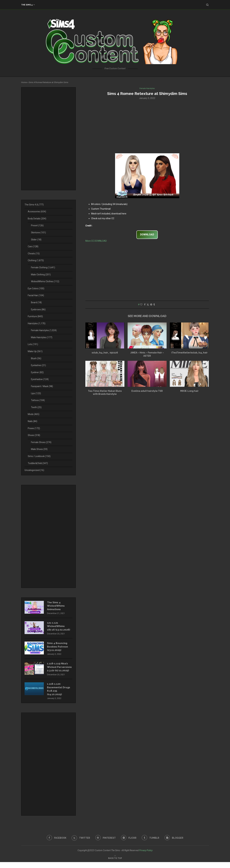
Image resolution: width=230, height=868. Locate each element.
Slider (36, 240)
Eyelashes (38, 365)
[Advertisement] (147, 126)
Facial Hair (36, 295)
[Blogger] (175, 844)
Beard (36, 302)
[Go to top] (115, 864)
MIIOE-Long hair (189, 391)
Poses (34, 428)
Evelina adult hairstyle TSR (147, 391)
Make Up (35, 351)
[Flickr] (129, 844)
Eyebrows (38, 309)
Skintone (38, 233)
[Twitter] (80, 844)
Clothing (36, 260)
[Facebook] (55, 844)
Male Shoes (39, 449)
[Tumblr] (151, 844)
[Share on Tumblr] (154, 305)
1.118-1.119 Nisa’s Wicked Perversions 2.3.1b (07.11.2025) (59, 670)
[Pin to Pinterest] (151, 305)
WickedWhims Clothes (45, 281)
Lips (36, 393)
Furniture (35, 316)
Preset (37, 225)
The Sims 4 (27, 5)
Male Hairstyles (42, 337)
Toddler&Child (38, 463)
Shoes (34, 435)
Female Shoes (41, 442)
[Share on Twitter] (148, 305)
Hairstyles (37, 323)
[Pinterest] (105, 844)
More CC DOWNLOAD (96, 241)
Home (24, 82)
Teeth (36, 407)
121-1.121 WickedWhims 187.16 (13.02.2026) (59, 627)
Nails (33, 421)
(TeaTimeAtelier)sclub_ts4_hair (189, 353)
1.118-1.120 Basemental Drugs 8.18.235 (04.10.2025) (59, 695)
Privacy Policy (146, 856)
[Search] (207, 5)
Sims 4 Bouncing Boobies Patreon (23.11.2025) (58, 648)
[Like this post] (141, 305)
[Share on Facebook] (145, 305)
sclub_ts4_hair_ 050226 (105, 353)
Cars (33, 246)
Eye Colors (36, 288)
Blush (36, 358)
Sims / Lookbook (39, 456)
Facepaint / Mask (42, 386)
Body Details (37, 219)
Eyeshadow (40, 379)
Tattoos (38, 400)
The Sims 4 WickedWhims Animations (56, 606)
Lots (33, 344)
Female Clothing (43, 267)
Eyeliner (37, 372)
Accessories (37, 212)
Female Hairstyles (44, 330)
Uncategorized (34, 470)
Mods (34, 414)
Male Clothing (41, 275)
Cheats (34, 254)
